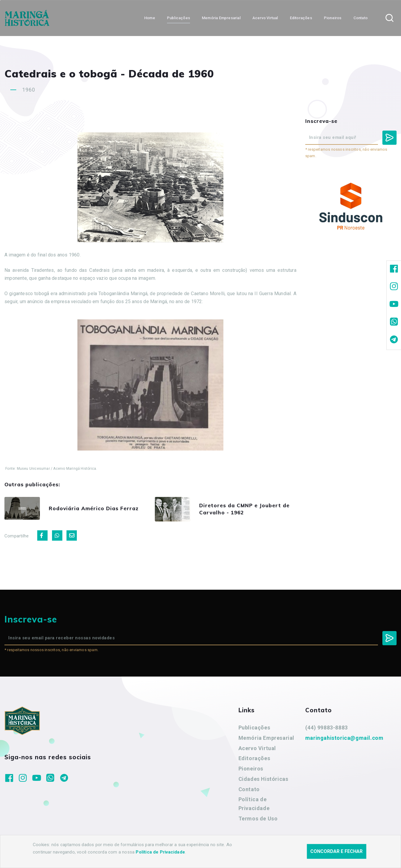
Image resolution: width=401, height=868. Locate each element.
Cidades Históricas (263, 779)
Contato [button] (361, 18)
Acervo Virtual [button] (265, 18)
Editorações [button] (301, 18)
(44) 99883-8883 (327, 728)
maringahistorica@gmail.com (344, 738)
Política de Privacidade (254, 804)
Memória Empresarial (266, 738)
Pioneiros (251, 769)
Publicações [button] (178, 18)
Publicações (254, 728)
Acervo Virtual (257, 748)
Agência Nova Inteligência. (183, 856)
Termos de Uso (258, 819)
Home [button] (150, 18)
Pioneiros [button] (333, 18)
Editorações (254, 758)
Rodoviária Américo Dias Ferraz (94, 508)
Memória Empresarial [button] (221, 18)
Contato (249, 789)
